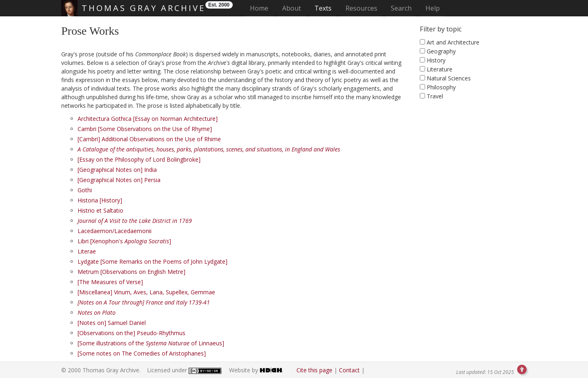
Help (433, 8)
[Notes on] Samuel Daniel (112, 323)
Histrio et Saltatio (100, 210)
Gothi (85, 190)
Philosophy (441, 87)
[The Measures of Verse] (110, 282)
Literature (440, 69)
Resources (361, 8)
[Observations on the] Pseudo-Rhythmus (131, 333)
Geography (441, 51)
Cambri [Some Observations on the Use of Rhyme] (145, 129)
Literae (87, 251)
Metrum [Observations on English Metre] (131, 272)
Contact (349, 370)
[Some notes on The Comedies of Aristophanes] (142, 353)
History (436, 60)
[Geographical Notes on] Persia (119, 180)
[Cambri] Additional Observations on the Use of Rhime (149, 139)
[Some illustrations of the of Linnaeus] (151, 343)
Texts (323, 8)
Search (401, 8)
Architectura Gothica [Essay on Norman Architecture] (148, 119)
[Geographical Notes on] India (117, 170)
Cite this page (314, 370)
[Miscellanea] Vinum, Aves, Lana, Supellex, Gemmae (146, 292)
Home (262, 8)
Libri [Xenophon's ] (124, 241)
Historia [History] (100, 200)
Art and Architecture (453, 42)
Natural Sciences (449, 78)
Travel (435, 96)
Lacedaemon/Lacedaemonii (115, 231)
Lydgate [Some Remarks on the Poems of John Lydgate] (153, 261)
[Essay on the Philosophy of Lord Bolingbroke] (139, 159)
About (292, 8)
